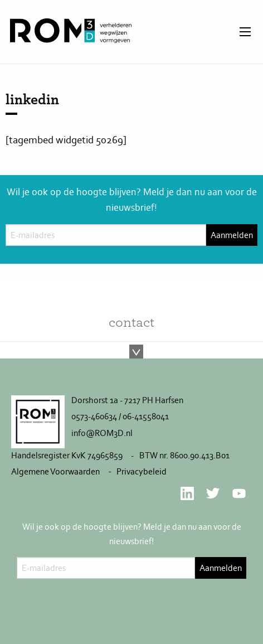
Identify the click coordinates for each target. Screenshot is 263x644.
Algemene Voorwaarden (55, 471)
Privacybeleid (142, 471)
